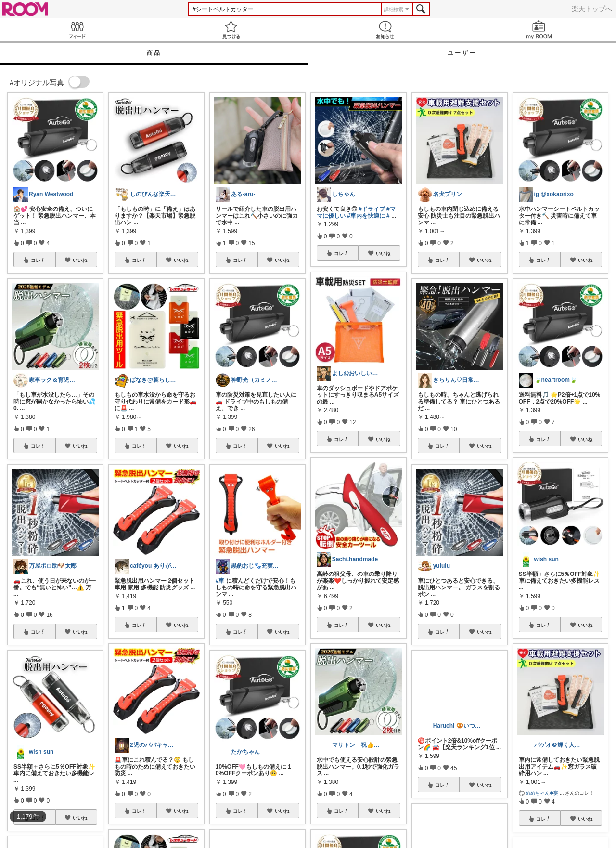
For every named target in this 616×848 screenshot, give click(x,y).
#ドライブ (372, 209)
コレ (38, 260)
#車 (220, 581)
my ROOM (539, 30)
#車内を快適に (366, 216)
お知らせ (385, 30)
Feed (77, 30)
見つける (231, 30)
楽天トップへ (592, 9)
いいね (80, 260)
